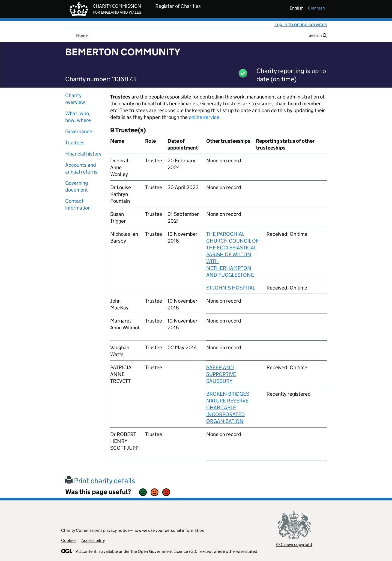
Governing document (77, 186)
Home (82, 35)
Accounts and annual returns (81, 168)
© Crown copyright (294, 544)
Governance (79, 131)
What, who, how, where (78, 117)
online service (204, 117)
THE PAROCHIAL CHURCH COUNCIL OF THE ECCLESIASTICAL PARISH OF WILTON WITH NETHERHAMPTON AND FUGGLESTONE (233, 254)
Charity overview (75, 99)
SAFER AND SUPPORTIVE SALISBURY (221, 374)
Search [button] (318, 35)
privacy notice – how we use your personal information (154, 530)
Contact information (78, 204)
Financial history (83, 154)
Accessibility (93, 540)
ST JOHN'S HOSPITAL (231, 288)
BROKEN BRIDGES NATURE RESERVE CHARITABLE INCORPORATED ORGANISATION (228, 408)
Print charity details (100, 481)
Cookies (69, 540)
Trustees (75, 143)
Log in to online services (301, 24)
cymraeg (316, 8)
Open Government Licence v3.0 (168, 551)
